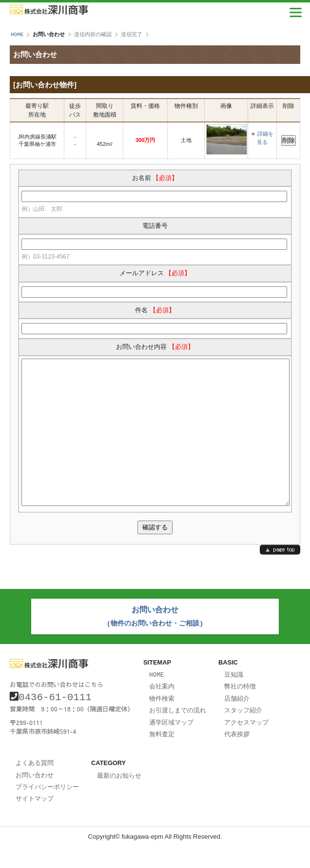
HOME (17, 34)
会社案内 (162, 712)
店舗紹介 (237, 724)
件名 (155, 310)
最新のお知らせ (119, 799)
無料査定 (162, 758)
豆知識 (234, 701)
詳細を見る (265, 138)
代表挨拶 (237, 758)
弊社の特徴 (240, 712)
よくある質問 (35, 787)
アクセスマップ (246, 747)
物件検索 (162, 724)
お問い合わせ (35, 798)
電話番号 (155, 225)
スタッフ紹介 (243, 735)
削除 (289, 140)
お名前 (155, 177)
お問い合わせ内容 (155, 346)
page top (280, 578)
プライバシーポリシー (47, 809)
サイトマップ (35, 821)
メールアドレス (155, 273)
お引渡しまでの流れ (178, 735)
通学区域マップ (171, 747)
